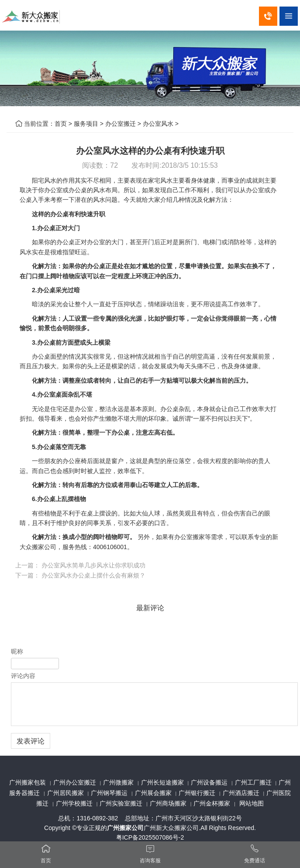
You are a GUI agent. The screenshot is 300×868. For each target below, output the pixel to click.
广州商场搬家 (168, 803)
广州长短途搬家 (162, 782)
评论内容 (23, 676)
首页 (61, 124)
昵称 (17, 651)
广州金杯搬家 (212, 803)
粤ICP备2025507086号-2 (150, 837)
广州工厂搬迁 (253, 782)
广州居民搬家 (66, 793)
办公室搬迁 (121, 124)
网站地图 (252, 803)
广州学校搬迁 (74, 803)
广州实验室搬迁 (121, 803)
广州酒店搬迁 (241, 793)
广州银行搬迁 (197, 793)
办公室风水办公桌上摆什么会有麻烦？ (93, 575)
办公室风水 (158, 124)
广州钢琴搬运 (109, 793)
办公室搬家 (190, 537)
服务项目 (86, 124)
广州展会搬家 (153, 793)
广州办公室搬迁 (75, 782)
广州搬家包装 (28, 782)
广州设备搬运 (209, 782)
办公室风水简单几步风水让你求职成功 (93, 565)
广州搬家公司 (125, 828)
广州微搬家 (118, 782)
